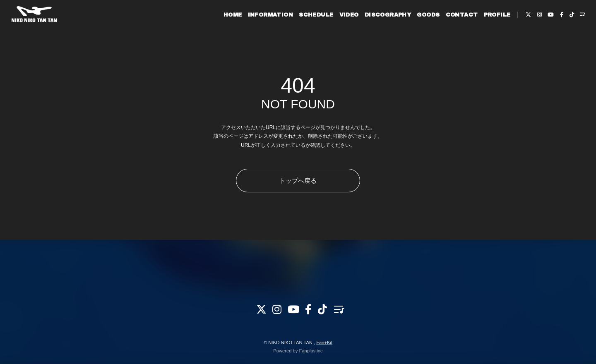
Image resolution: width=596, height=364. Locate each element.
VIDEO (337, 32)
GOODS (417, 32)
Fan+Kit (324, 342)
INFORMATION (258, 32)
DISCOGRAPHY (376, 32)
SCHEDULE (304, 32)
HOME (221, 32)
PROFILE (485, 32)
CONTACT (450, 32)
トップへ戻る (298, 181)
